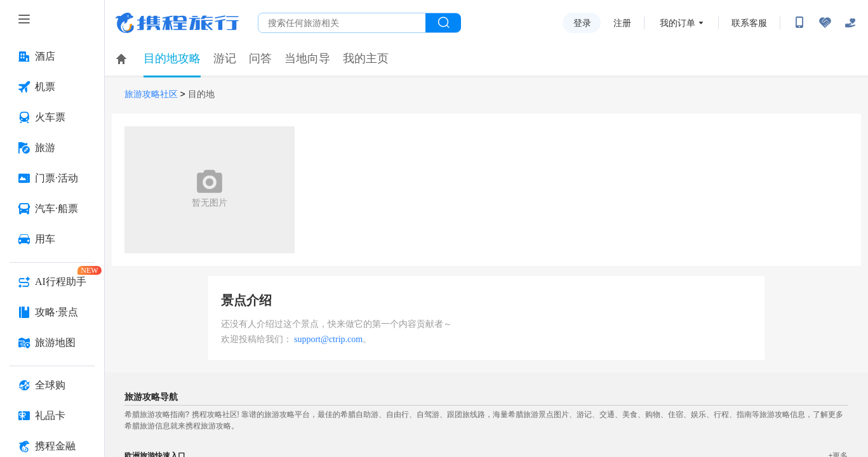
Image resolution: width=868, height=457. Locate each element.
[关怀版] (850, 23)
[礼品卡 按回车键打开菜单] (52, 416)
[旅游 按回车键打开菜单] (52, 148)
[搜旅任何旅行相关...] (342, 23)
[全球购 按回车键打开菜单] (52, 385)
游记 (225, 58)
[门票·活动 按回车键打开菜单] (52, 178)
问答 (260, 58)
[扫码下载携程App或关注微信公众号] (799, 23)
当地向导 (307, 58)
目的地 (201, 94)
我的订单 (678, 23)
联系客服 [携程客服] (749, 23)
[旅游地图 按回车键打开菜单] (52, 343)
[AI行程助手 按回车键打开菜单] (52, 282)
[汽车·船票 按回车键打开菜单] (52, 209)
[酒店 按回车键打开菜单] (52, 56)
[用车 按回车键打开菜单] (52, 239)
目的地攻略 (172, 58)
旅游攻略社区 (151, 94)
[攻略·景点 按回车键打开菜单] (52, 312)
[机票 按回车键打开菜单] (52, 87)
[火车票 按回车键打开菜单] (52, 117)
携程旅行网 (177, 23)
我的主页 (366, 58)
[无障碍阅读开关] (825, 23)
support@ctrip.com (328, 339)
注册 (622, 23)
